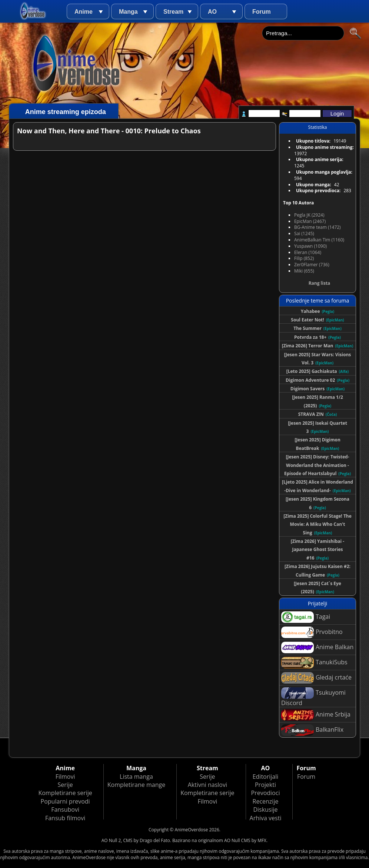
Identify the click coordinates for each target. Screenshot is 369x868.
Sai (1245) (304, 233)
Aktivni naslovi (207, 785)
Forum (262, 12)
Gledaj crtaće (316, 678)
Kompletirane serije (65, 793)
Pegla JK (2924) (309, 215)
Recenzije (266, 801)
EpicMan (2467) (310, 221)
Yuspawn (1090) (310, 246)
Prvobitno (312, 632)
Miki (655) (304, 271)
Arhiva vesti (266, 818)
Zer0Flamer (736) (312, 265)
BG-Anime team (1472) (318, 227)
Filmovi (65, 777)
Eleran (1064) (308, 252)
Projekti (265, 785)
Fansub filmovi (65, 818)
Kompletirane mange (136, 785)
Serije (65, 785)
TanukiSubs (314, 663)
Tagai (306, 617)
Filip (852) (304, 258)
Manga (128, 12)
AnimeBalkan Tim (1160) (319, 240)
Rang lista (320, 283)
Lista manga (136, 777)
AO (212, 12)
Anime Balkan (317, 647)
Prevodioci (266, 793)
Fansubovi (65, 809)
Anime (84, 12)
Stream (173, 12)
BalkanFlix (312, 730)
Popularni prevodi (65, 801)
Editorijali (266, 777)
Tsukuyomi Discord (313, 697)
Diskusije (265, 809)
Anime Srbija (316, 715)
